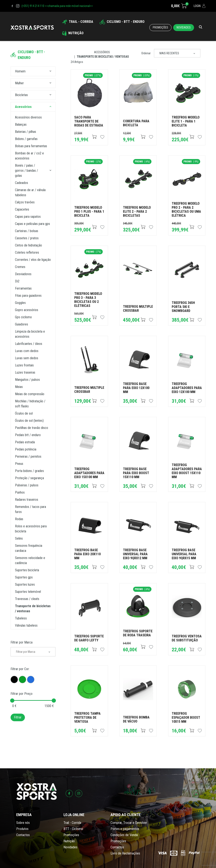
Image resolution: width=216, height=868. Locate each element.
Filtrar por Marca (22, 642)
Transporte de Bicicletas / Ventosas (103, 57)
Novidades (184, 27)
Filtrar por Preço (22, 694)
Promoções (160, 27)
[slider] (12, 701)
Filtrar (18, 717)
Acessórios (102, 52)
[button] (50, 71)
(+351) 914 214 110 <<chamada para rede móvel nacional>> (57, 6)
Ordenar (146, 53)
